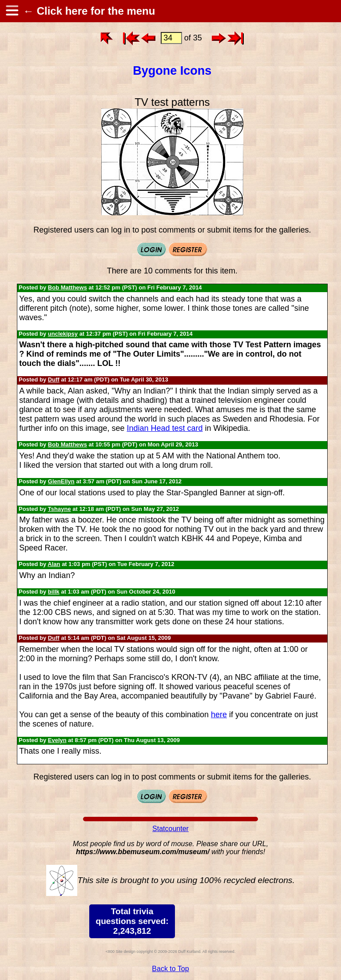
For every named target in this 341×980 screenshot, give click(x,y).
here (219, 715)
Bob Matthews (67, 287)
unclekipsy (63, 334)
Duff (54, 380)
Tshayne (59, 509)
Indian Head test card (165, 428)
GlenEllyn (61, 481)
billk (54, 592)
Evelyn (57, 740)
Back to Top (170, 969)
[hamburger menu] (12, 11)
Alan (54, 564)
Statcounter (170, 829)
